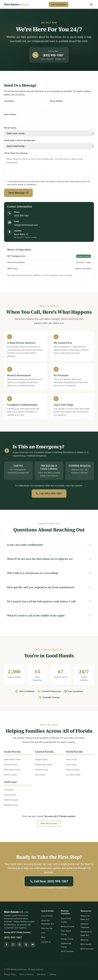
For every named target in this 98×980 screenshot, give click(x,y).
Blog (43, 937)
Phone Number (57, 101)
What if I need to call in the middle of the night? (36, 616)
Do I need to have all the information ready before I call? (42, 601)
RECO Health (86, 944)
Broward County (68, 926)
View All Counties (49, 823)
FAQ (43, 933)
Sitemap (53, 974)
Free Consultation (59, 4)
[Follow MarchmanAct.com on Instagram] (13, 945)
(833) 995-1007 (21, 216)
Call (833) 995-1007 (49, 494)
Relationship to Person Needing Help (20, 140)
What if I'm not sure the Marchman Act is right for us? (40, 559)
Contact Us (46, 942)
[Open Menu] (91, 4)
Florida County (10, 128)
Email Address (10, 114)
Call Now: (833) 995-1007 (49, 881)
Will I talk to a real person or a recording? (33, 573)
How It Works (47, 916)
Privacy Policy (10, 974)
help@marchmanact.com (26, 225)
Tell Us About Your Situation (16, 153)
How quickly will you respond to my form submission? (41, 587)
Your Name (9, 101)
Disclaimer (41, 974)
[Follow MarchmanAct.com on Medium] (33, 945)
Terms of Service (26, 974)
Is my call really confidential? (25, 545)
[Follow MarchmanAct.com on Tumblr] (26, 945)
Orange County (67, 939)
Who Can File (47, 928)
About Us (84, 940)
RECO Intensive (87, 949)
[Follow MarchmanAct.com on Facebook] (7, 945)
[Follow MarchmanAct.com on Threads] (20, 945)
